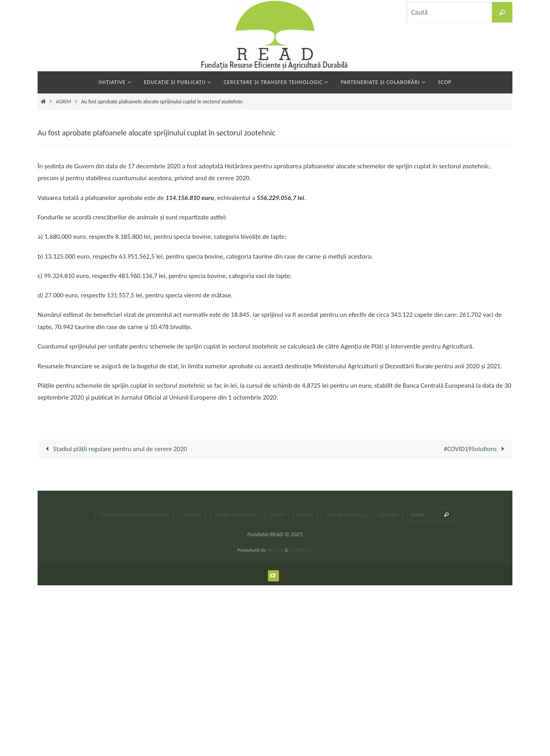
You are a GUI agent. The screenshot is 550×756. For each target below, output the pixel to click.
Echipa (277, 515)
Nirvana (275, 550)
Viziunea (389, 515)
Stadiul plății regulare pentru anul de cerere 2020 (115, 449)
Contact (192, 515)
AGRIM (64, 102)
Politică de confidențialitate (135, 515)
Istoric (305, 515)
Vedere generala (346, 515)
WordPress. (301, 550)
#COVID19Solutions (476, 449)
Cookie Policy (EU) (236, 515)
